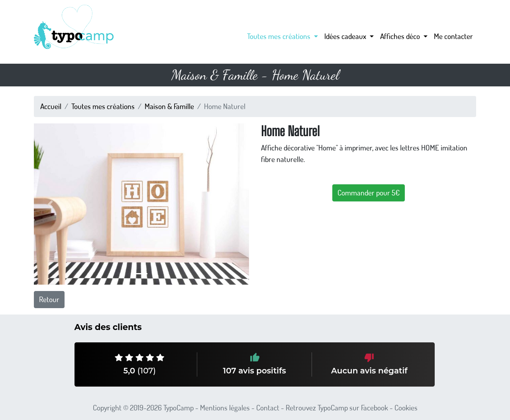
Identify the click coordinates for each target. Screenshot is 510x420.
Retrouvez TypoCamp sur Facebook (337, 407)
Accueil (51, 106)
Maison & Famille (169, 106)
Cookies (406, 407)
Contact (268, 407)
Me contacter (453, 36)
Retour (49, 299)
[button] (50, 204)
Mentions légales (225, 407)
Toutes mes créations (103, 106)
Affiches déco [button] (401, 36)
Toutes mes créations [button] (280, 36)
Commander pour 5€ (369, 192)
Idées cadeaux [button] (346, 36)
